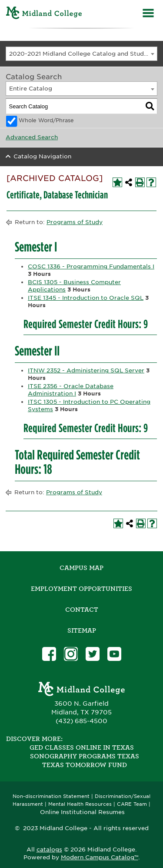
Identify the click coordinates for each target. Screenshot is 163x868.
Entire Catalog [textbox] (31, 89)
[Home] (44, 14)
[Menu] (148, 14)
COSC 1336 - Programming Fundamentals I (91, 266)
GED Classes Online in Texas (82, 747)
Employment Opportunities (81, 589)
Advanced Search (32, 137)
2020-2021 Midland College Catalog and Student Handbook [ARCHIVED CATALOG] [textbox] (83, 54)
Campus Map (81, 568)
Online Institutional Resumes (82, 812)
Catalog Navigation (42, 156)
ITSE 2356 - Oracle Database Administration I (71, 390)
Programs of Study (75, 222)
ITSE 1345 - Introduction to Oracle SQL (86, 298)
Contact (82, 610)
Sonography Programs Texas (85, 756)
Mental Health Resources (80, 804)
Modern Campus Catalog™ (100, 857)
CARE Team (132, 804)
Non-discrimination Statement (51, 796)
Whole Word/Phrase (46, 121)
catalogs (49, 850)
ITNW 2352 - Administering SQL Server (86, 370)
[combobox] (81, 54)
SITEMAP (82, 630)
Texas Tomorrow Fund (85, 765)
